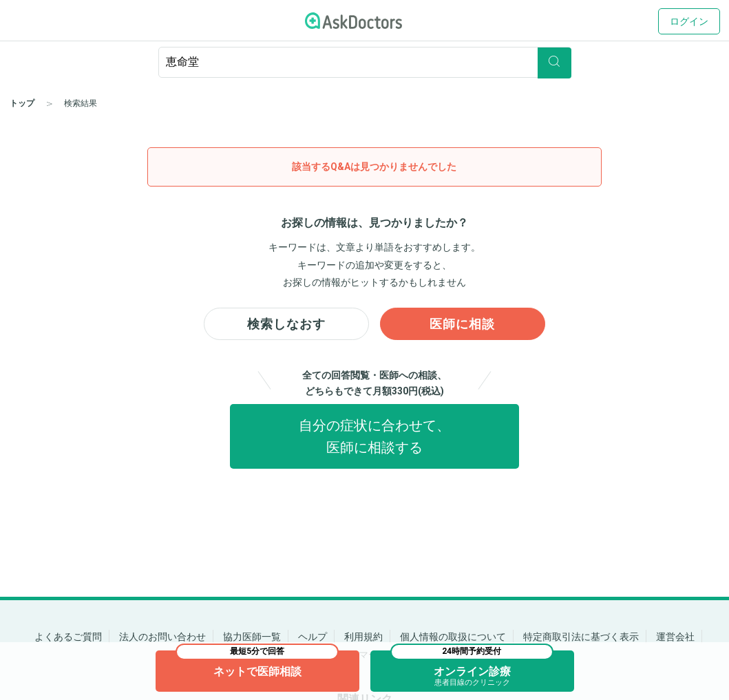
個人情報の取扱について (453, 637)
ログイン (689, 21)
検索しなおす (286, 325)
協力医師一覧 (252, 637)
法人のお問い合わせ (162, 637)
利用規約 (363, 637)
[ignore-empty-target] (365, 62)
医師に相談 (462, 325)
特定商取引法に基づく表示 (581, 637)
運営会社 (675, 637)
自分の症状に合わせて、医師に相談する (374, 438)
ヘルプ (313, 637)
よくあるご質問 (68, 637)
